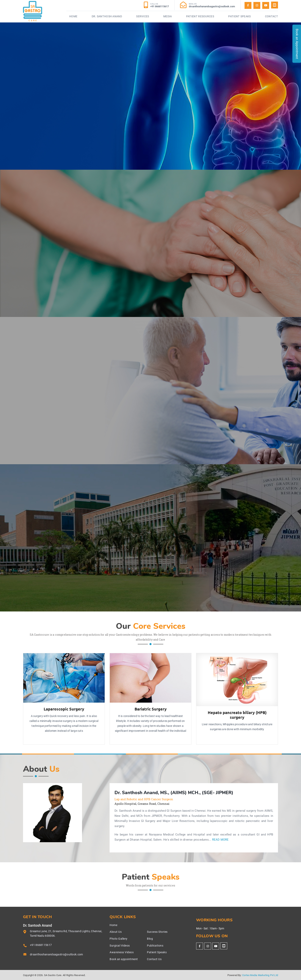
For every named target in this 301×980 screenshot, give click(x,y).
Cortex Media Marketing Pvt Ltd (260, 975)
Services (143, 16)
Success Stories (157, 932)
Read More (220, 840)
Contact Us (154, 959)
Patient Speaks (239, 16)
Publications (155, 946)
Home (73, 16)
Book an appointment (124, 959)
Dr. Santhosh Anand (107, 16)
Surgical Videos (120, 946)
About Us (116, 932)
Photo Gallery (119, 939)
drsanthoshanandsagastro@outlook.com (56, 954)
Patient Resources (200, 16)
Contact (271, 16)
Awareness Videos (122, 952)
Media (168, 16)
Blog (150, 939)
